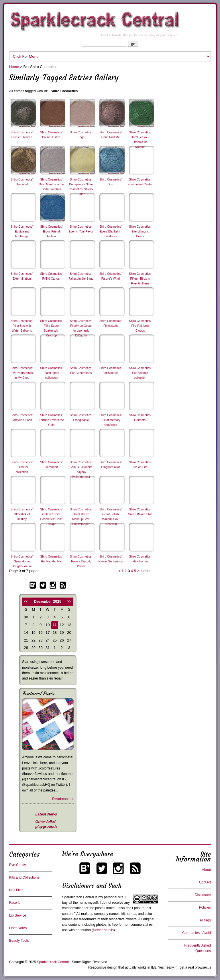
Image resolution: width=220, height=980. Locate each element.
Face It (14, 903)
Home (14, 67)
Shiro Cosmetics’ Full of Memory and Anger (111, 420)
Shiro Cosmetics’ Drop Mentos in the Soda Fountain (51, 184)
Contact (205, 882)
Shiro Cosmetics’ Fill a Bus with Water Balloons (22, 326)
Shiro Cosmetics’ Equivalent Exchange (22, 232)
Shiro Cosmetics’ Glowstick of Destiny (22, 514)
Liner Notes (18, 928)
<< (26, 601)
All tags (205, 920)
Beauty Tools (19, 941)
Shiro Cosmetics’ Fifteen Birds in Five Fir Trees (140, 279)
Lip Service (18, 915)
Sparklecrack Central (78, 897)
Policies (205, 907)
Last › (146, 571)
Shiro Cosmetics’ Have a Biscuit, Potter (81, 561)
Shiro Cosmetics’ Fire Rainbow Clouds (140, 326)
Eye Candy (18, 865)
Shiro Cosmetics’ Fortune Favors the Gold (51, 420)
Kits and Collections (24, 877)
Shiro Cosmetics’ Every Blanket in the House (111, 232)
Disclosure (203, 895)
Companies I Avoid (197, 933)
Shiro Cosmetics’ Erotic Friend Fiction (51, 232)
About (206, 870)
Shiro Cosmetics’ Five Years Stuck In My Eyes (22, 373)
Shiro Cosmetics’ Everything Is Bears (140, 232)
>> (69, 601)
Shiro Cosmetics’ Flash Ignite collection (51, 373)
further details (103, 930)
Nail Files (16, 890)
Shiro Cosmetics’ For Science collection (140, 373)
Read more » (63, 799)
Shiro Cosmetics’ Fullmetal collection (22, 467)
